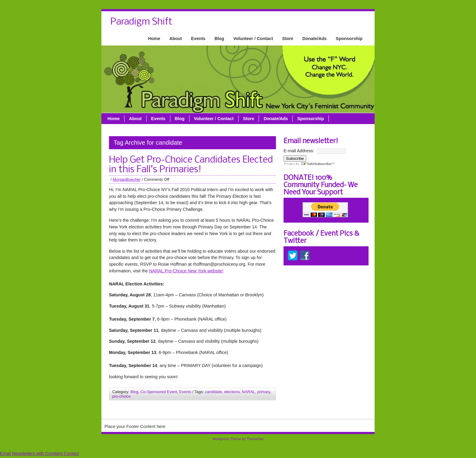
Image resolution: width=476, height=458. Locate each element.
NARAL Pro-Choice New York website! (186, 271)
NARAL (248, 392)
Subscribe (295, 158)
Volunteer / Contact (253, 39)
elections (232, 392)
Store (288, 39)
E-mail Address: (299, 151)
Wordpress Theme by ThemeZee (238, 439)
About (176, 39)
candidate (213, 392)
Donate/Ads (314, 39)
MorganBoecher (127, 179)
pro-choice (121, 396)
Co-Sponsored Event (159, 392)
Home (154, 39)
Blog (219, 39)
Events (198, 39)
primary (263, 392)
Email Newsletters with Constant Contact (39, 453)
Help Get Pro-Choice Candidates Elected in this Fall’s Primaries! (191, 165)
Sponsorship (349, 39)
